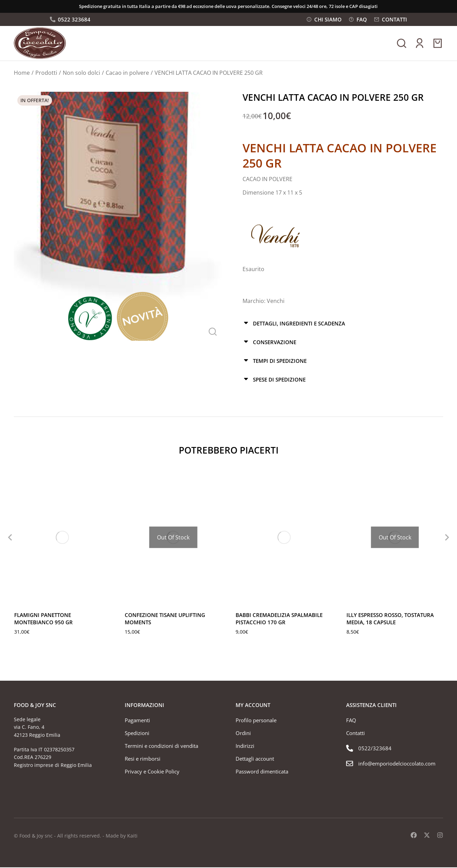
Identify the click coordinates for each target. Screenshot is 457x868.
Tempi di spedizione (280, 362)
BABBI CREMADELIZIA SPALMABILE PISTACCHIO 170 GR (279, 619)
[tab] (343, 325)
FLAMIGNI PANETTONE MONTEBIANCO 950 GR (43, 619)
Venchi (276, 303)
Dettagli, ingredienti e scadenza (299, 325)
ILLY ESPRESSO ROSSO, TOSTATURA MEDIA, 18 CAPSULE (390, 619)
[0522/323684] (395, 750)
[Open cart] (438, 45)
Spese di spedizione (279, 380)
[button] (7, 538)
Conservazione (275, 343)
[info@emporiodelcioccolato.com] (395, 765)
